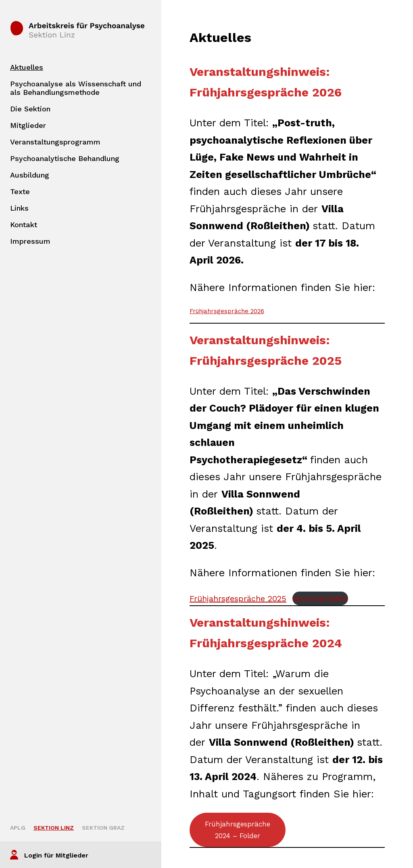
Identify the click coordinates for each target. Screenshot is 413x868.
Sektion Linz (54, 828)
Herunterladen (320, 598)
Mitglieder (28, 125)
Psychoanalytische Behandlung (65, 158)
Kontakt (24, 225)
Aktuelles (27, 67)
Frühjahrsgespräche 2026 (227, 311)
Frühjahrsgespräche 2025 (238, 598)
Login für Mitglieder (56, 855)
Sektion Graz (103, 828)
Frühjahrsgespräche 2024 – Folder (238, 830)
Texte (20, 191)
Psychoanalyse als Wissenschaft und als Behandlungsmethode (76, 88)
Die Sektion (30, 109)
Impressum (30, 241)
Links (19, 208)
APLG (18, 828)
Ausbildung (30, 175)
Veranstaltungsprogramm (55, 142)
